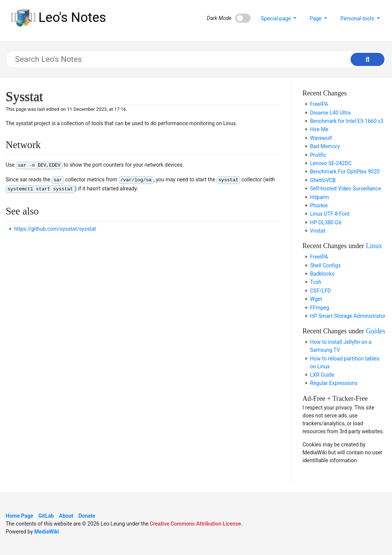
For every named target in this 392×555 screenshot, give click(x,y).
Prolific (318, 155)
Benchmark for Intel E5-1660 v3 (347, 121)
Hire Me (319, 129)
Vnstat (318, 231)
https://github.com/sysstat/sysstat (55, 229)
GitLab (46, 516)
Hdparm (319, 197)
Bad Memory (325, 146)
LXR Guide (322, 375)
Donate (87, 516)
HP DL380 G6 (326, 222)
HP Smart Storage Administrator (348, 316)
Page (316, 18)
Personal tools (358, 18)
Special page (277, 18)
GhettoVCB (323, 180)
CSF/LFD (320, 291)
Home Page (19, 516)
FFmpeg (320, 308)
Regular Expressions (334, 383)
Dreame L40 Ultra (330, 113)
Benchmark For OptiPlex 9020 (345, 172)
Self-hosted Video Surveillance (345, 189)
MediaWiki (47, 532)
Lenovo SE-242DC (331, 163)
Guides (375, 331)
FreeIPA (319, 104)
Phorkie (319, 205)
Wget (316, 299)
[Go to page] (368, 59)
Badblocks (322, 274)
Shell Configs (325, 265)
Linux (374, 246)
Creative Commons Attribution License (195, 524)
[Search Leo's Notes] (192, 59)
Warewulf (321, 138)
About (66, 516)
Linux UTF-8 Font (330, 214)
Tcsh (316, 282)
